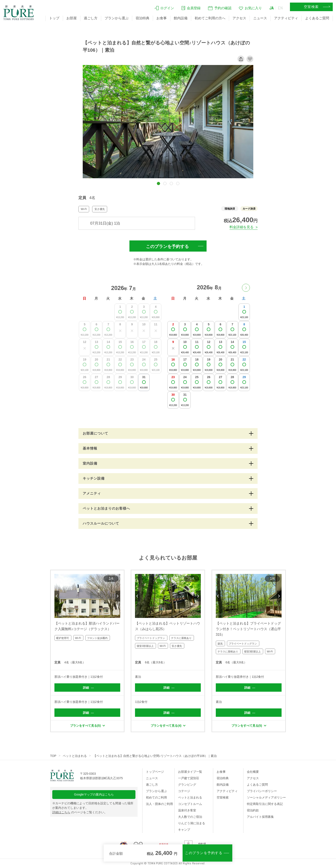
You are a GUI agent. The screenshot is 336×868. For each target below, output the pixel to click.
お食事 (162, 18)
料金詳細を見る (241, 227)
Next (118, 596)
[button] (158, 183)
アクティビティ (286, 18)
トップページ (155, 772)
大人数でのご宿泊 (190, 817)
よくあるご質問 (317, 18)
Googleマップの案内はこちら (94, 794)
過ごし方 (91, 18)
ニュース (260, 18)
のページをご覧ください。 (80, 812)
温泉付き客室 (187, 810)
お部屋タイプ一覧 (190, 772)
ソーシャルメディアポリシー (266, 797)
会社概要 (253, 772)
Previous (57, 596)
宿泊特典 (142, 18)
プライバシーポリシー (262, 791)
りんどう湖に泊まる (192, 823)
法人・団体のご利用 (159, 804)
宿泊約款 (253, 810)
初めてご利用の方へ (210, 18)
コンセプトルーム (190, 804)
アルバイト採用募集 (260, 817)
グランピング (187, 785)
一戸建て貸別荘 (189, 778)
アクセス (239, 18)
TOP (53, 756)
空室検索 (223, 797)
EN (280, 8)
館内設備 (181, 18)
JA (271, 8)
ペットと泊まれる (75, 756)
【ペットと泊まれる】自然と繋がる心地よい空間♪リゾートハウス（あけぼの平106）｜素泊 (155, 756)
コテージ (184, 791)
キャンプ (184, 830)
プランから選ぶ (117, 18)
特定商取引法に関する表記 (265, 804)
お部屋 (72, 18)
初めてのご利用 (156, 797)
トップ (54, 18)
